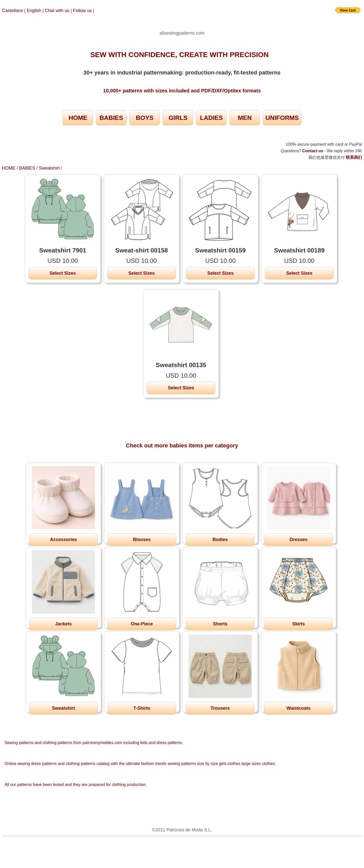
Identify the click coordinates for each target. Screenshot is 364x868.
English (34, 11)
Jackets (63, 624)
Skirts (299, 624)
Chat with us (58, 11)
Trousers (220, 708)
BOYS (145, 118)
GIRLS (178, 118)
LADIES (211, 118)
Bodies (220, 540)
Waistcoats (299, 708)
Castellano (13, 11)
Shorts (220, 624)
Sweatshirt (49, 168)
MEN (245, 118)
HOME (78, 118)
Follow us (83, 11)
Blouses (142, 540)
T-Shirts (142, 708)
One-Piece (142, 624)
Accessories (63, 540)
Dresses (299, 540)
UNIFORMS (282, 118)
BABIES (111, 118)
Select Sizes (63, 273)
